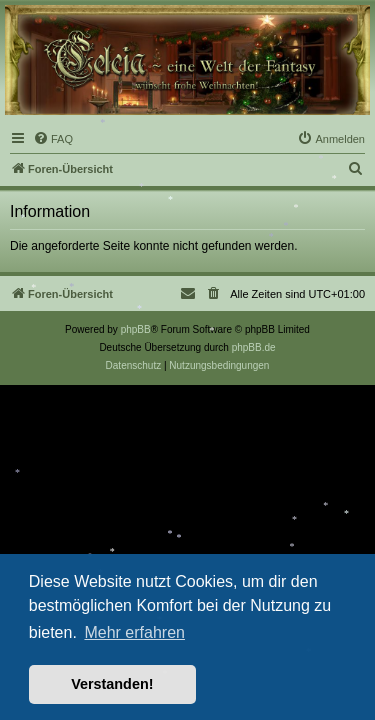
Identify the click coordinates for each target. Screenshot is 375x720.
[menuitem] (53, 139)
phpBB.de (254, 347)
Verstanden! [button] (112, 684)
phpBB (136, 329)
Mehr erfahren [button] (134, 632)
